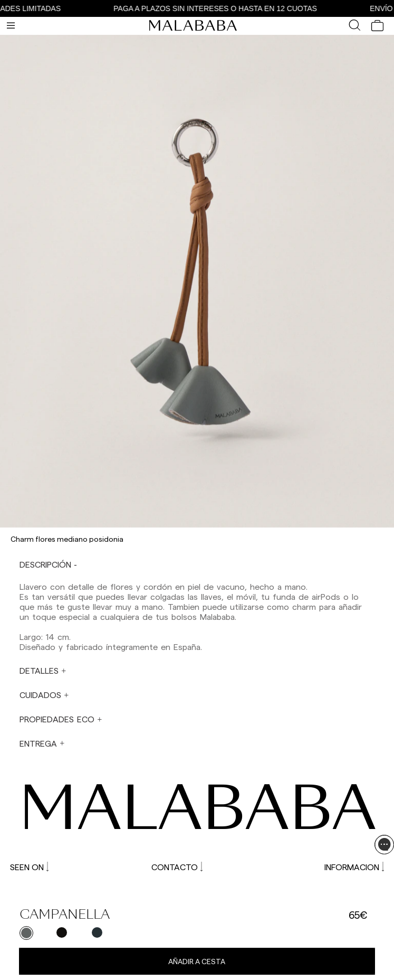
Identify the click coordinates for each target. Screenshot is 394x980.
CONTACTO (177, 867)
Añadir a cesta (197, 961)
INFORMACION (354, 867)
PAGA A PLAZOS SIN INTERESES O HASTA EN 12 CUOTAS (219, 8)
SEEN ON (29, 867)
